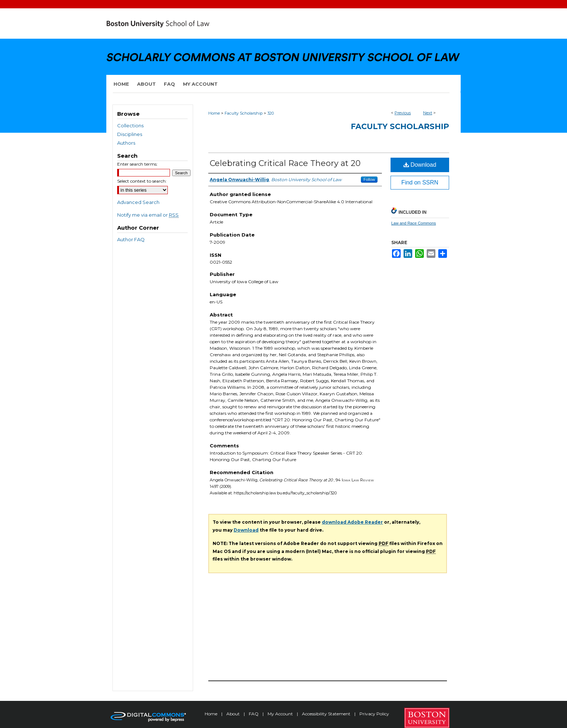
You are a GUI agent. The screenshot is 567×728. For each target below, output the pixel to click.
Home (214, 113)
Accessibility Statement (327, 714)
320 (270, 113)
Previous (403, 113)
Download (420, 165)
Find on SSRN (420, 182)
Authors (126, 143)
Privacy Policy (374, 714)
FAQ (254, 714)
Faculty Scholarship (244, 113)
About (234, 714)
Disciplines (130, 134)
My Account (281, 714)
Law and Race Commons (414, 223)
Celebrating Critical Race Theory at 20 (285, 163)
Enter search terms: (137, 164)
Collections (130, 125)
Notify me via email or (148, 215)
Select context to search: (142, 181)
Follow (369, 179)
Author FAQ (131, 239)
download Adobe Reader (352, 522)
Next (428, 113)
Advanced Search (138, 202)
